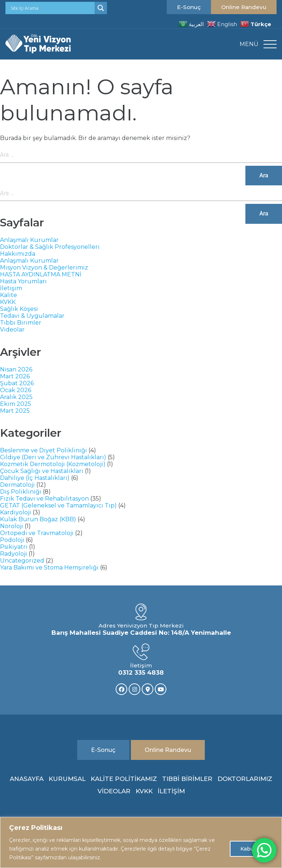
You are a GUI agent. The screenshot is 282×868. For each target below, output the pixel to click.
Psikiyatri (14, 547)
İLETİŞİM (171, 791)
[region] (141, 842)
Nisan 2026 (16, 369)
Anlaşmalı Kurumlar (29, 240)
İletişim (11, 288)
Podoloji (12, 540)
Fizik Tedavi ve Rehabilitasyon (44, 499)
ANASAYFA (27, 779)
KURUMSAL (67, 779)
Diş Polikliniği (21, 492)
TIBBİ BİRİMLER (187, 779)
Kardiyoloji (16, 512)
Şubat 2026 (17, 383)
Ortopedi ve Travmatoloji (37, 533)
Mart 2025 (15, 411)
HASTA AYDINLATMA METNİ (41, 274)
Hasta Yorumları (23, 281)
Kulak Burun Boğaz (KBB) (38, 519)
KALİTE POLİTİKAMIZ (124, 779)
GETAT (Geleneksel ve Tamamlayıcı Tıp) (58, 505)
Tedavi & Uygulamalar (32, 316)
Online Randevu (244, 7)
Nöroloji (12, 526)
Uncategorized (22, 561)
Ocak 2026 (16, 390)
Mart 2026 (15, 376)
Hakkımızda (18, 254)
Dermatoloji (17, 485)
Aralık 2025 (16, 397)
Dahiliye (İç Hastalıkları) (35, 478)
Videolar (12, 330)
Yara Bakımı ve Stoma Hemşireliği (49, 567)
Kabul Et (251, 849)
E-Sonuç (189, 7)
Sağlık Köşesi (19, 309)
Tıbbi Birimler (21, 323)
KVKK (8, 302)
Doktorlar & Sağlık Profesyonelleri (50, 247)
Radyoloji (14, 554)
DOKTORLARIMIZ (245, 779)
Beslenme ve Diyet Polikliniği (43, 450)
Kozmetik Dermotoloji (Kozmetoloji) (53, 464)
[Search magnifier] (101, 8)
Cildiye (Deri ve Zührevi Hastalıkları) (53, 457)
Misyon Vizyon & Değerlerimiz (44, 268)
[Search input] (52, 8)
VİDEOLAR (114, 791)
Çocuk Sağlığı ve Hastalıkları (42, 471)
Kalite (9, 295)
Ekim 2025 (16, 404)
